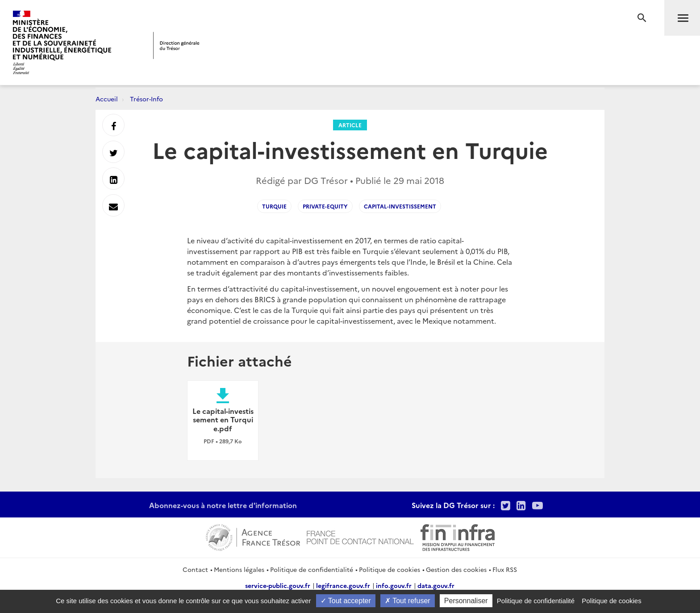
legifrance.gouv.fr (343, 585)
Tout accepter (346, 601)
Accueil (107, 99)
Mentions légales (239, 569)
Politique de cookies (390, 569)
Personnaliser (466, 601)
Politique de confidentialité (312, 569)
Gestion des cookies (456, 569)
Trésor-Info (146, 99)
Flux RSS (505, 569)
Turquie (274, 206)
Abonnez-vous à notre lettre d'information (223, 505)
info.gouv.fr (394, 585)
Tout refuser (408, 601)
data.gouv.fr (436, 585)
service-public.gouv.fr (278, 585)
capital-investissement (400, 206)
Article (350, 125)
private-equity (325, 206)
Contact (195, 569)
